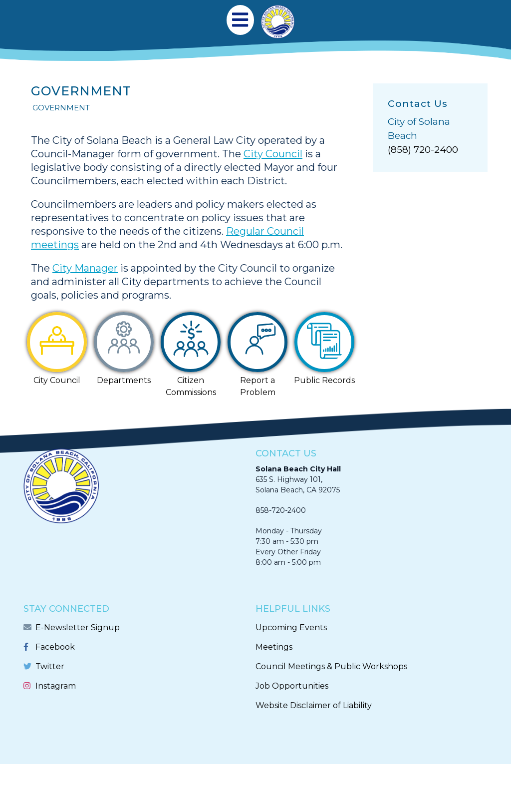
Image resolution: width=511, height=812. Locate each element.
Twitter (50, 666)
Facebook (55, 647)
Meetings (274, 647)
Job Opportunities (292, 686)
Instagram (56, 686)
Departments (124, 380)
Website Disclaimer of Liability (314, 705)
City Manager (85, 268)
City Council (273, 154)
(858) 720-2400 (423, 150)
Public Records (324, 380)
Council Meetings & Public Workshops (331, 666)
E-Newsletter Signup (78, 627)
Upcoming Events (291, 627)
